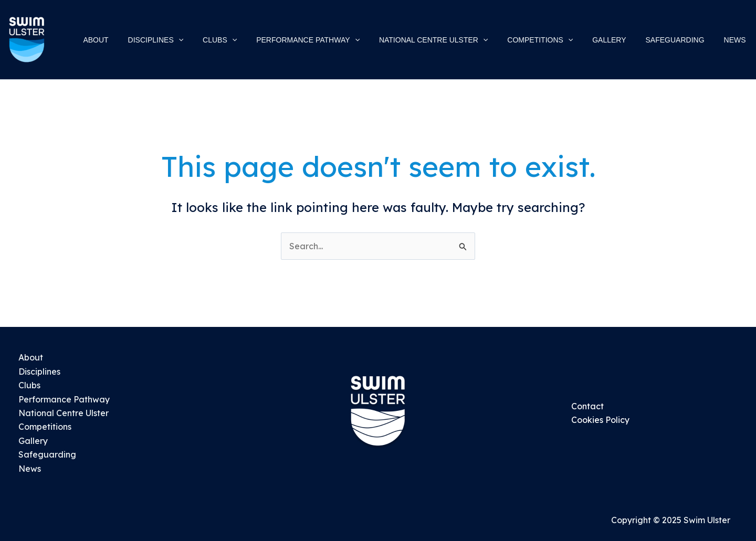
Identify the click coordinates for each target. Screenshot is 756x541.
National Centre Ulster (64, 413)
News (30, 469)
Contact (587, 406)
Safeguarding (47, 454)
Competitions (45, 427)
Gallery (33, 441)
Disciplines (39, 372)
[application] (214, 40)
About (31, 357)
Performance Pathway (64, 399)
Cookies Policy (600, 420)
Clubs (29, 385)
